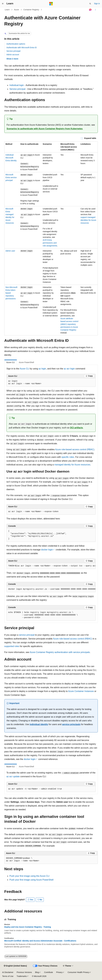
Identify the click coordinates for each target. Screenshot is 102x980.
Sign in (97, 4)
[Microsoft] (51, 4)
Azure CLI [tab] (11, 362)
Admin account (13, 55)
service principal (27, 635)
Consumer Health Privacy (78, 972)
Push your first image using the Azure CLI (29, 876)
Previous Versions (24, 972)
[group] (51, 566)
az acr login (69, 369)
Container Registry (31, 10)
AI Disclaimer (8, 972)
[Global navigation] (3, 4)
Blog (37, 972)
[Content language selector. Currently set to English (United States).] (15, 966)
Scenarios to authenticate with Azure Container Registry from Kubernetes (45, 129)
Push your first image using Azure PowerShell (32, 880)
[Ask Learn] (90, 10)
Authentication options (16, 44)
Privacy (59, 972)
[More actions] (95, 10)
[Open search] (90, 4)
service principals (71, 724)
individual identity (39, 724)
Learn (7, 10)
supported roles (12, 646)
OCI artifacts (76, 428)
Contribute (49, 972)
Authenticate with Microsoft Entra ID (22, 48)
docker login (47, 550)
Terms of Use (8, 976)
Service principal (14, 51)
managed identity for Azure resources (72, 465)
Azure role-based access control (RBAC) (75, 449)
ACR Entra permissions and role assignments (50, 243)
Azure (17, 10)
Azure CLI (24, 369)
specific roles (68, 457)
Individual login (17, 85)
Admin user (10, 251)
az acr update (13, 776)
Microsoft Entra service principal (11, 177)
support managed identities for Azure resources (88, 220)
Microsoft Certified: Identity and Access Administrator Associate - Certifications (40, 941)
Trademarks (22, 976)
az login (42, 369)
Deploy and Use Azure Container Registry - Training (28, 927)
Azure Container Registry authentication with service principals (60, 652)
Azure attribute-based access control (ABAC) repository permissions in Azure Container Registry (69, 324)
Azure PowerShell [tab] (26, 362)
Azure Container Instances (81, 691)
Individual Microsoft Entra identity (11, 158)
